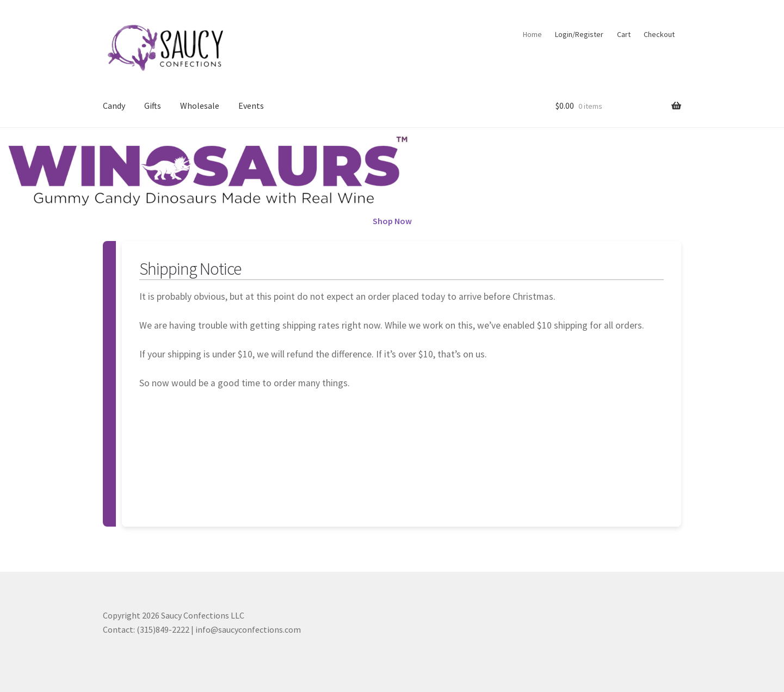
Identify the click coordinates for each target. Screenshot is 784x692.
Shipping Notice (190, 269)
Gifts (153, 106)
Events (251, 106)
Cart (624, 34)
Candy (114, 106)
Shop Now (392, 221)
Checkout (659, 34)
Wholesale (200, 106)
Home (532, 34)
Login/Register (579, 34)
